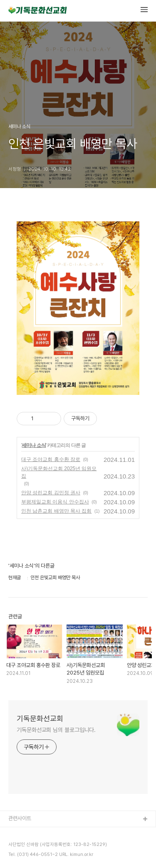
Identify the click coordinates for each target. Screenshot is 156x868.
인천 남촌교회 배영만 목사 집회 (56, 511)
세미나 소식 (33, 445)
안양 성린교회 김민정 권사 (51, 493)
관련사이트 (20, 818)
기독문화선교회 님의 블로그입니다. (56, 730)
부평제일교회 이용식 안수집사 (55, 502)
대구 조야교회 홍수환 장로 (51, 459)
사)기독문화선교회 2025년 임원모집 (59, 472)
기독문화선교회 (40, 718)
